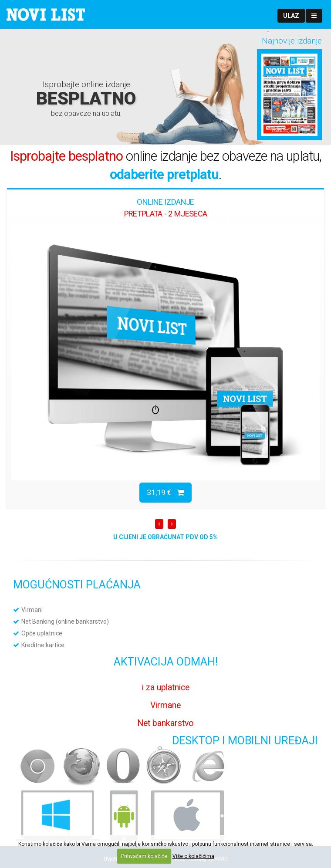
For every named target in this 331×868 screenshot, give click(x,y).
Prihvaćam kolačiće (144, 856)
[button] (291, 16)
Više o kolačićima (193, 856)
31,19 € (165, 492)
